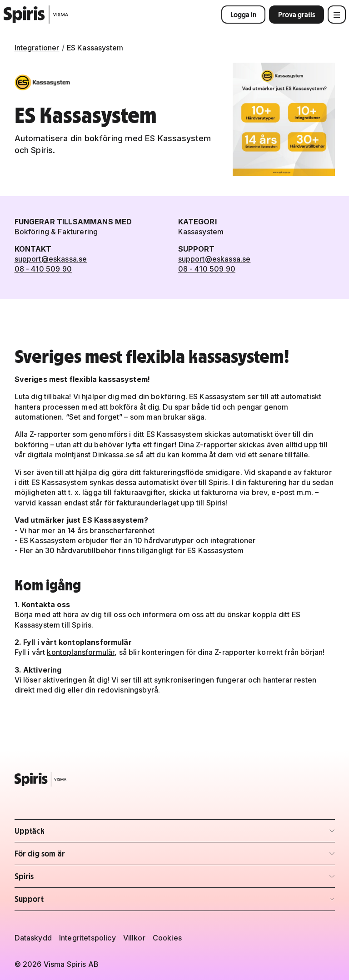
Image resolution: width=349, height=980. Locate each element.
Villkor (134, 938)
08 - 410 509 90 (43, 269)
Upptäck (68, 834)
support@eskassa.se (51, 259)
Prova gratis (297, 15)
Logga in (243, 15)
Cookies (167, 938)
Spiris (68, 879)
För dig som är (68, 856)
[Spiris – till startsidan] (175, 779)
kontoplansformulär (81, 652)
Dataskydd (33, 938)
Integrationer (37, 48)
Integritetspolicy (87, 938)
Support (68, 902)
